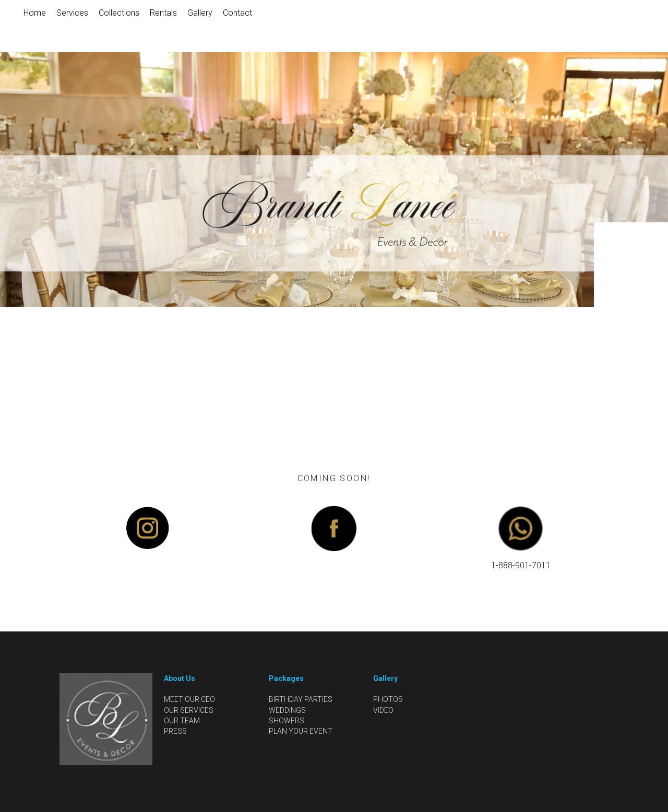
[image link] (147, 527)
